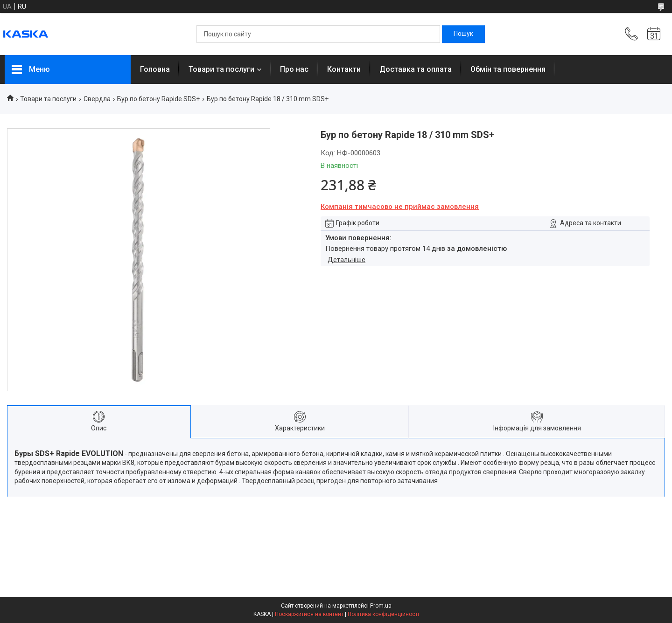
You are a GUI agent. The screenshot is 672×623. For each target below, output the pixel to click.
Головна (155, 69)
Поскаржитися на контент (309, 614)
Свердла (97, 99)
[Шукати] (463, 34)
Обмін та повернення (508, 69)
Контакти (344, 69)
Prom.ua (381, 606)
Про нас (294, 69)
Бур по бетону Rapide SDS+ (158, 99)
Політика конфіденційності (383, 614)
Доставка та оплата (416, 69)
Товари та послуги (221, 69)
